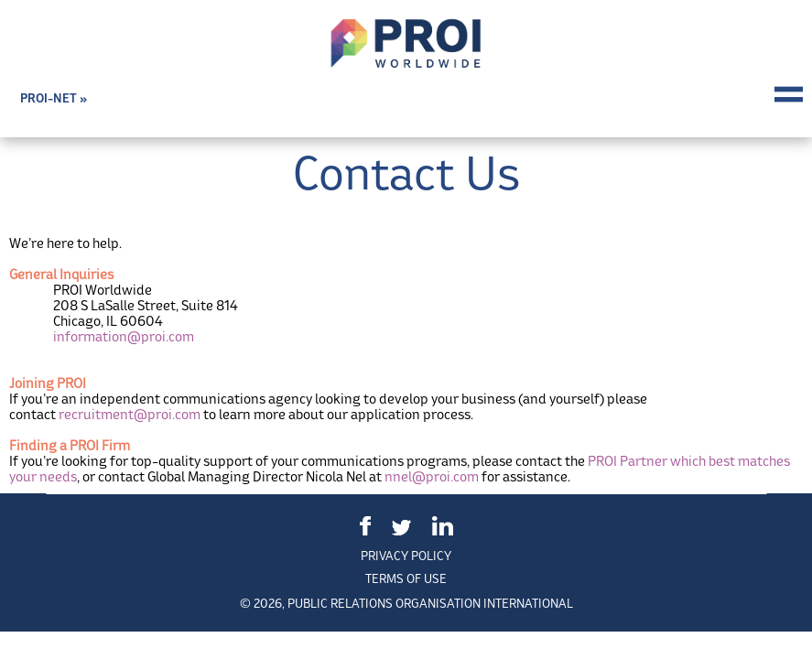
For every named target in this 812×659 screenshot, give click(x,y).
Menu (789, 94)
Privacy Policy (406, 556)
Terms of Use (406, 579)
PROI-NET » (54, 98)
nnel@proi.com (432, 476)
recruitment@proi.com (130, 414)
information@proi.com (124, 336)
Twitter (401, 528)
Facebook (365, 526)
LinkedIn (443, 526)
